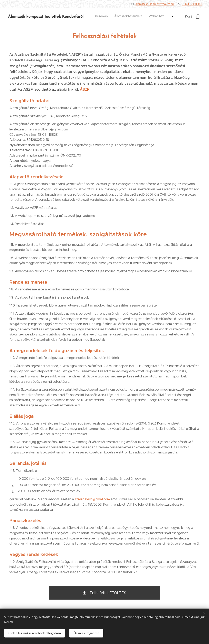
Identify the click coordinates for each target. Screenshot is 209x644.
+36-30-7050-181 (192, 4)
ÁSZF (85, 89)
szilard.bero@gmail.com (92, 499)
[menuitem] (121, 17)
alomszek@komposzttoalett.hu (155, 4)
